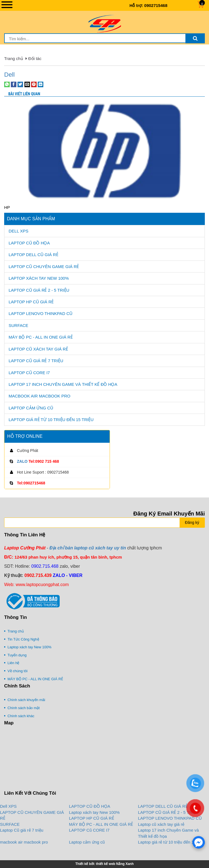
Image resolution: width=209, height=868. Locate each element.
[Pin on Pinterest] (34, 84)
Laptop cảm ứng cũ (31, 408)
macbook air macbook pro (40, 396)
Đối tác (35, 58)
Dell (9, 75)
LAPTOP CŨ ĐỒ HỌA (29, 243)
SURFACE (18, 325)
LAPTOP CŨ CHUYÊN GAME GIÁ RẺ (44, 267)
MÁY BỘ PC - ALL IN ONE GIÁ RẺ (41, 337)
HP (7, 207)
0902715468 (156, 5)
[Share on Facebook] (14, 84)
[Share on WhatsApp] (7, 84)
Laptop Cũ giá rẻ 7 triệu (36, 361)
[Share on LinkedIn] (41, 84)
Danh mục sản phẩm (31, 219)
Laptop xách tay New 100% (39, 278)
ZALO (22, 461)
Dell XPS (18, 231)
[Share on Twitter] (20, 84)
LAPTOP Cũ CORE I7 (29, 373)
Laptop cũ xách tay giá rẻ (38, 349)
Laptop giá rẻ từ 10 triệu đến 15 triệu (51, 420)
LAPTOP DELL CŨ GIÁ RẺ (33, 255)
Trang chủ (14, 58)
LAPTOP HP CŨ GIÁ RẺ (31, 302)
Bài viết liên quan (24, 94)
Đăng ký (192, 522)
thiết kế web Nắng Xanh (115, 864)
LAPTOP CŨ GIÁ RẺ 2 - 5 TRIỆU (39, 290)
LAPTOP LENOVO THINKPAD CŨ (41, 313)
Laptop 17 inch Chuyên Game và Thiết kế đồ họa (63, 384)
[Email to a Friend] (27, 84)
